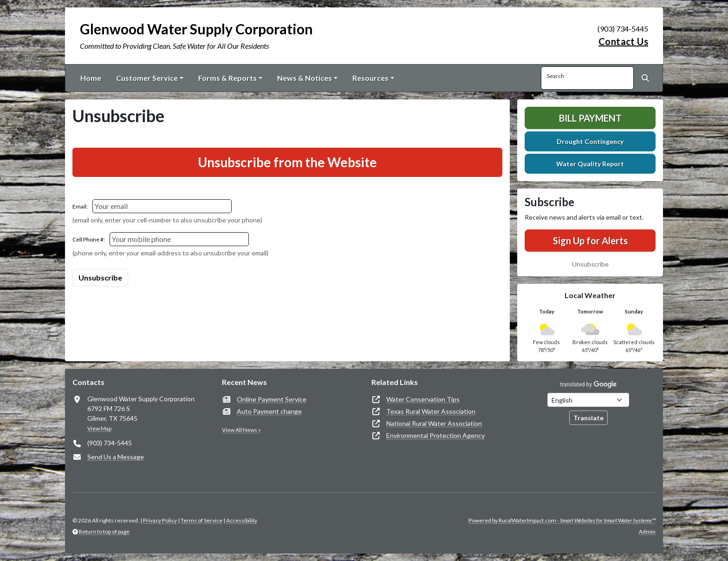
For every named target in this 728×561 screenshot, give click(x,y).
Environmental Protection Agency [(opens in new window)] (435, 435)
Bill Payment (590, 118)
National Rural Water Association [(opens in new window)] (434, 423)
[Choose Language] (588, 400)
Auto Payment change (269, 411)
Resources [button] (370, 78)
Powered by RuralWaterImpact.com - (562, 520)
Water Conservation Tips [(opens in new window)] (423, 399)
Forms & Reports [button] (227, 78)
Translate (588, 418)
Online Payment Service (272, 399)
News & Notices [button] (305, 78)
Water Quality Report (590, 164)
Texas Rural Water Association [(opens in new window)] (431, 411)
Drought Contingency (590, 141)
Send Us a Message (116, 457)
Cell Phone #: (89, 239)
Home (91, 78)
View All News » (241, 430)
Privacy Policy (160, 520)
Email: (80, 206)
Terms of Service (201, 520)
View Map (99, 428)
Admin (647, 532)
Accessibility (242, 520)
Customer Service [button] (147, 78)
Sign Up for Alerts (590, 241)
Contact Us (623, 41)
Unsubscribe (590, 264)
